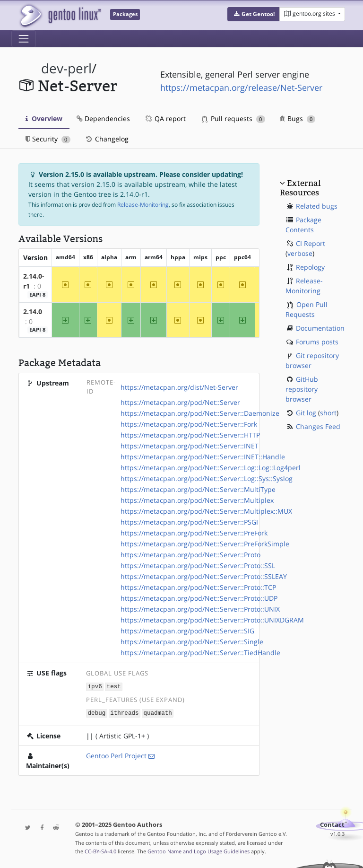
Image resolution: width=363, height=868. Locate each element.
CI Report (311, 243)
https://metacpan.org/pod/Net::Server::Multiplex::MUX (206, 511)
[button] (254, 14)
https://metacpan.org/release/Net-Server (241, 88)
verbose (300, 253)
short (328, 413)
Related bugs (317, 206)
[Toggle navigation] (24, 39)
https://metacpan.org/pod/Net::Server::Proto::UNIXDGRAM (212, 620)
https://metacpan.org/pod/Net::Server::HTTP (190, 435)
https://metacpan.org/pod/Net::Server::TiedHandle (200, 653)
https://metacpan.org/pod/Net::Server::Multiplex (197, 500)
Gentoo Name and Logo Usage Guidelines (199, 851)
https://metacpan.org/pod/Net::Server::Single (192, 642)
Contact (332, 824)
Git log (306, 413)
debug (97, 712)
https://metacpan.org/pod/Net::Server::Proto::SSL (198, 566)
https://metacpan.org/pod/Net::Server (180, 402)
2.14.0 (33, 311)
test (114, 686)
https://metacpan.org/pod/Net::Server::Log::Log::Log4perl (211, 468)
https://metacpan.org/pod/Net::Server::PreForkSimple (205, 544)
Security (48, 139)
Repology (310, 267)
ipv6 (95, 686)
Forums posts (317, 342)
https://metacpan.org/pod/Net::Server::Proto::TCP (198, 587)
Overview (44, 118)
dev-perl (66, 68)
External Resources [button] (300, 188)
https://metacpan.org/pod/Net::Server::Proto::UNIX (200, 609)
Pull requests (233, 118)
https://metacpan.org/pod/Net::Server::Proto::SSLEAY (204, 576)
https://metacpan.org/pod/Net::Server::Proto (190, 555)
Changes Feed (318, 426)
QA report (165, 118)
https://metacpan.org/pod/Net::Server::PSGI (189, 522)
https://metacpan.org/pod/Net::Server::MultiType (198, 489)
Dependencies (103, 118)
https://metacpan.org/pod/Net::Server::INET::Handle (203, 457)
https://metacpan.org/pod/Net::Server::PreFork (194, 533)
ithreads (124, 712)
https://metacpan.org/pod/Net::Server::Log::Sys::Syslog (207, 478)
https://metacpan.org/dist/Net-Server (179, 387)
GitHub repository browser (302, 389)
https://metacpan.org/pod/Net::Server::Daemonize (200, 413)
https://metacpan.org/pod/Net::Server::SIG (187, 631)
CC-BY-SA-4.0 (100, 851)
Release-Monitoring (143, 205)
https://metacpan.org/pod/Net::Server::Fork (189, 424)
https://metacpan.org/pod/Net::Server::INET (190, 446)
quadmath (157, 712)
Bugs (298, 118)
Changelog (107, 139)
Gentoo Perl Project (116, 755)
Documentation (320, 328)
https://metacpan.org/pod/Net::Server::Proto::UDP (199, 598)
